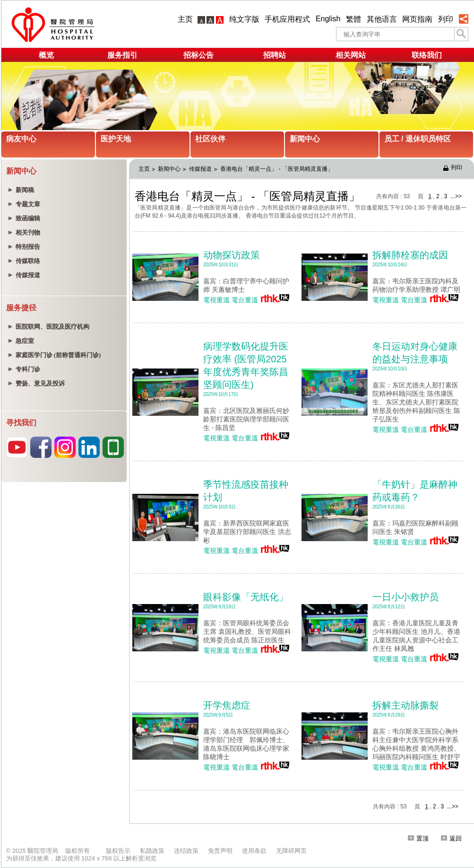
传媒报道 (200, 169)
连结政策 (186, 851)
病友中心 (21, 139)
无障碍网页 (291, 851)
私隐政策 (152, 851)
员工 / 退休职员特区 (418, 139)
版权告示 (118, 851)
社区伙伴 (210, 139)
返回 (451, 838)
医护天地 (116, 139)
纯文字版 (244, 19)
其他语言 (382, 19)
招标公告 (198, 55)
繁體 (353, 19)
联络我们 (427, 55)
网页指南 (417, 19)
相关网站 (351, 55)
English (328, 19)
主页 (185, 19)
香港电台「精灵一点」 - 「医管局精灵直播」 (277, 169)
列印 (446, 19)
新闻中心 (305, 139)
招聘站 (275, 55)
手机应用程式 (287, 19)
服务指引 (122, 55)
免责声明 (220, 851)
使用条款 (254, 851)
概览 (46, 55)
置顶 (418, 838)
